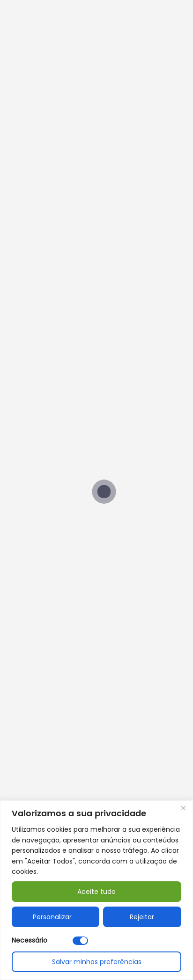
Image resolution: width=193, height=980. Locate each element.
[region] (96, 890)
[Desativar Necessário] (80, 941)
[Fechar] (183, 808)
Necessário (30, 940)
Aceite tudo (96, 892)
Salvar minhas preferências (97, 962)
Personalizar (52, 917)
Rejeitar (142, 917)
